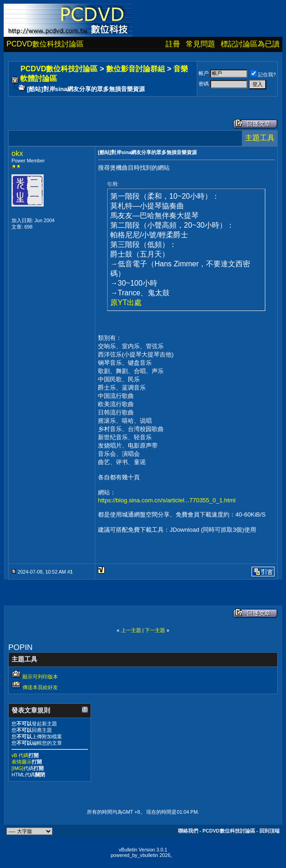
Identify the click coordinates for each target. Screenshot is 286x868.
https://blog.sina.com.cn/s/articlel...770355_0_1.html (167, 500)
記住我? (263, 75)
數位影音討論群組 (136, 69)
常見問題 (200, 44)
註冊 (173, 44)
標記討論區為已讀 (250, 44)
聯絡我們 (188, 831)
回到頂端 (269, 831)
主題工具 (260, 138)
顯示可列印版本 (40, 677)
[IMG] (17, 768)
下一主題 (155, 630)
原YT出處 (126, 302)
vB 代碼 (20, 755)
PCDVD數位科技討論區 (45, 44)
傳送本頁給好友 (40, 687)
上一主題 (131, 630)
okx (17, 153)
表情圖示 (22, 762)
